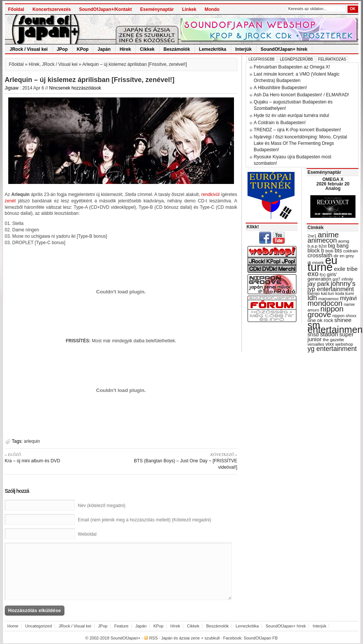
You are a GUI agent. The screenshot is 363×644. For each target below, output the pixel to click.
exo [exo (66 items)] (313, 274)
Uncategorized (39, 626)
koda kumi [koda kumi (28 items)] (345, 293)
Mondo (212, 9)
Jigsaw (12, 88)
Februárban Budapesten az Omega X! (292, 67)
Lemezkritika (213, 49)
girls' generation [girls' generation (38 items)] (322, 277)
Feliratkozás (332, 59)
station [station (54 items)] (329, 334)
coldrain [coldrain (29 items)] (350, 251)
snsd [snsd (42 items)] (313, 334)
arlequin (32, 441)
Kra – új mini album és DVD (60, 457)
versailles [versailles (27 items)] (316, 344)
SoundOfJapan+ (126, 638)
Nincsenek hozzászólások (75, 88)
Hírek (125, 49)
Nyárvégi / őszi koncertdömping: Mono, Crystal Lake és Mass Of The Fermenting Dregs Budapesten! (301, 143)
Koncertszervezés (52, 9)
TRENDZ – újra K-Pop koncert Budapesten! (298, 130)
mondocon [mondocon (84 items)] (325, 303)
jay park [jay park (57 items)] (319, 284)
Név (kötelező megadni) (102, 506)
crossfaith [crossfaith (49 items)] (320, 255)
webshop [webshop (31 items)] (344, 344)
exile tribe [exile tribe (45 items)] (346, 269)
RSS (154, 638)
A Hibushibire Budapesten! (280, 88)
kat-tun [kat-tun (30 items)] (327, 293)
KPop (83, 49)
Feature (122, 626)
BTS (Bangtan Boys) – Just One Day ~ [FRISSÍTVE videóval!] (182, 461)
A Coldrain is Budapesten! (280, 123)
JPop (62, 49)
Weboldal (87, 534)
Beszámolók (177, 49)
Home (13, 626)
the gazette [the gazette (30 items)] (333, 340)
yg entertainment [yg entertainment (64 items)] (332, 349)
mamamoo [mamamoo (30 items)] (328, 299)
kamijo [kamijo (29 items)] (314, 293)
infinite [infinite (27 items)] (347, 279)
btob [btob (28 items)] (329, 251)
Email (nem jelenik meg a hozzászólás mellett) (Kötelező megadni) (144, 520)
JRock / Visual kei (29, 49)
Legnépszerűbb (296, 59)
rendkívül (210, 194)
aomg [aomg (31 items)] (344, 241)
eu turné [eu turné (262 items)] (323, 264)
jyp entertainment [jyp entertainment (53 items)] (331, 289)
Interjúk (244, 49)
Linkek (189, 9)
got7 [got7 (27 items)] (336, 279)
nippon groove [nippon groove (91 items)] (326, 311)
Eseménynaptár (157, 9)
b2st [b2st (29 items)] (323, 246)
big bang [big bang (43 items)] (338, 246)
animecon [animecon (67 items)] (322, 240)
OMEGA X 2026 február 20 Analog (333, 184)
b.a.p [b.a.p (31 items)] (313, 246)
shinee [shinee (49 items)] (343, 320)
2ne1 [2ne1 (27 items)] (312, 236)
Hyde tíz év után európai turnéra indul (292, 115)
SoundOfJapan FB (261, 638)
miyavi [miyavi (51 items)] (348, 298)
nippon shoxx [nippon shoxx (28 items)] (344, 316)
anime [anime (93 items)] (328, 235)
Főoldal (16, 9)
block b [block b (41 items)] (316, 251)
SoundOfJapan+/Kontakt (105, 9)
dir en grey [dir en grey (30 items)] (344, 256)
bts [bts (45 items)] (338, 251)
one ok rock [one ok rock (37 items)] (320, 320)
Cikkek (147, 49)
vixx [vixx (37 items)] (330, 344)
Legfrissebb (262, 59)
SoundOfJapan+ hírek (284, 49)
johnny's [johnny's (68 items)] (343, 284)
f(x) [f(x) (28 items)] (323, 275)
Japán (104, 49)
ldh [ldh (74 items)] (312, 298)
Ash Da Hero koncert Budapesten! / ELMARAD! (301, 95)
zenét (10, 201)
